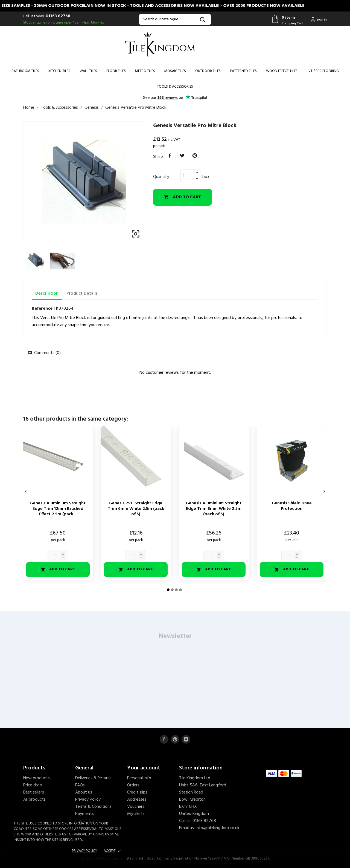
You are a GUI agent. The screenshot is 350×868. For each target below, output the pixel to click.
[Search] (175, 19)
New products (37, 778)
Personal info (139, 778)
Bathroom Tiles (25, 71)
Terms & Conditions (93, 807)
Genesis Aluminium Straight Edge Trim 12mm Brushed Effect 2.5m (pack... (58, 509)
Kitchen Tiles (59, 71)
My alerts (136, 814)
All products (34, 800)
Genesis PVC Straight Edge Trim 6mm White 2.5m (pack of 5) (136, 509)
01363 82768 (58, 16)
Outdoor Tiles (208, 71)
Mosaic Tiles (175, 71)
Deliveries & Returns (93, 778)
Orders (133, 785)
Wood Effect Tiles (282, 71)
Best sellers (34, 792)
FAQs (80, 785)
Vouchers (136, 807)
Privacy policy (84, 851)
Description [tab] (47, 294)
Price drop (33, 785)
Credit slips (137, 792)
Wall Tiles (88, 71)
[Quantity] (187, 176)
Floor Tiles (116, 71)
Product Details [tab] (82, 294)
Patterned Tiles (243, 71)
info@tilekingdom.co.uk (218, 828)
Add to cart (183, 197)
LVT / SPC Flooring (323, 71)
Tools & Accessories (175, 87)
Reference (42, 309)
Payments (84, 814)
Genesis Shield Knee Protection (292, 506)
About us (84, 792)
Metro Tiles (145, 71)
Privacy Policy (88, 800)
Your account (144, 768)
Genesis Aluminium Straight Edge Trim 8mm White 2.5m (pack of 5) (214, 509)
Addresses (137, 800)
